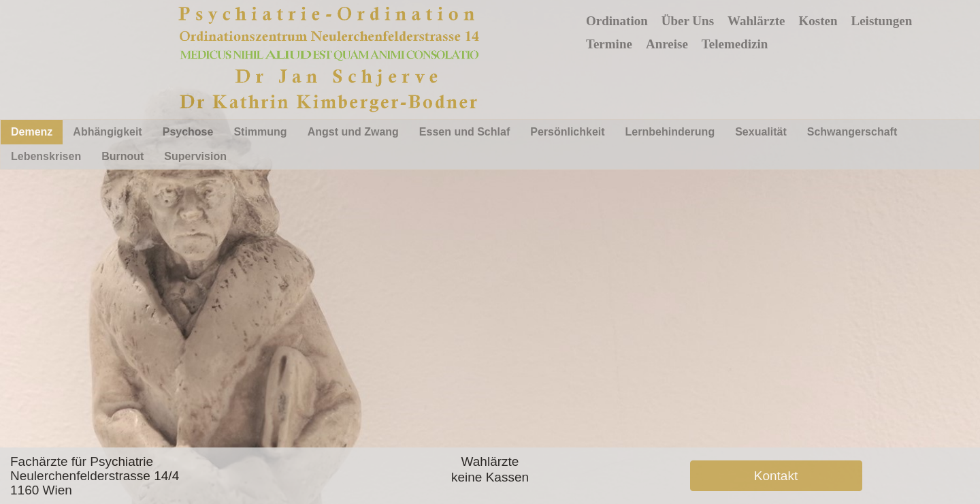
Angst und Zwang (353, 132)
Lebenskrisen (46, 156)
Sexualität (761, 132)
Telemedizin (735, 44)
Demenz (32, 132)
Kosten (818, 21)
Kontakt (776, 476)
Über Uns (688, 21)
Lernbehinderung (670, 132)
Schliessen (694, 340)
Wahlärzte (756, 21)
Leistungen (882, 21)
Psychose (188, 132)
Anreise (667, 44)
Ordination (617, 21)
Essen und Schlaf (464, 132)
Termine (609, 44)
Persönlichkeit (567, 132)
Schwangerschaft (852, 132)
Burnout (122, 156)
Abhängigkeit (107, 132)
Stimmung (260, 132)
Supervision (195, 156)
